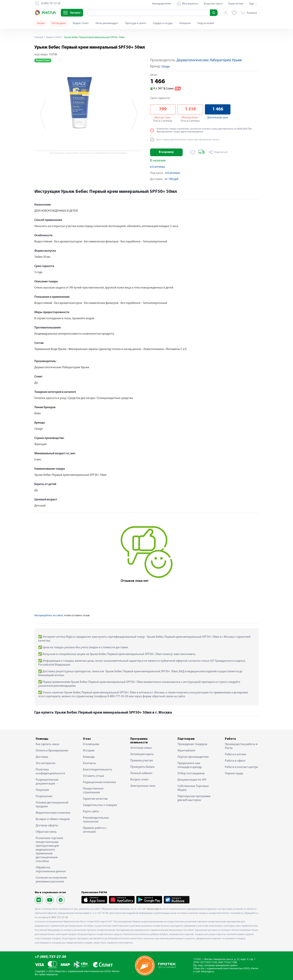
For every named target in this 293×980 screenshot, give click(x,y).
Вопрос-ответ (139, 780)
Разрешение (44, 796)
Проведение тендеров (192, 744)
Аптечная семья (141, 748)
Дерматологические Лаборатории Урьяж (209, 60)
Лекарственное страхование (93, 791)
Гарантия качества (95, 799)
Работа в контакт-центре (241, 767)
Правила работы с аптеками (95, 830)
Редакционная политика (99, 782)
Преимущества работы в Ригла (241, 746)
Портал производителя (193, 757)
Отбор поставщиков (191, 774)
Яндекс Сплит (81, 23)
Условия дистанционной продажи (52, 805)
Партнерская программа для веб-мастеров (194, 798)
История (89, 751)
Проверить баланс (143, 767)
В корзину (166, 152)
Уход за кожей (206, 23)
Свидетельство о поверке (100, 805)
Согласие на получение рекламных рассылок (51, 880)
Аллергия (185, 23)
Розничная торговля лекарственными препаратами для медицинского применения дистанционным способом (49, 850)
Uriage (166, 67)
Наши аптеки (236, 4)
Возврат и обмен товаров (53, 819)
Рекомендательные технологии (96, 820)
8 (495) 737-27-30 (58, 917)
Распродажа (59, 23)
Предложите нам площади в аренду (190, 765)
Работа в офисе (235, 761)
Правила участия (142, 761)
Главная (39, 37)
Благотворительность (98, 770)
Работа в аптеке (236, 754)
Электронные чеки (143, 786)
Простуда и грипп (136, 23)
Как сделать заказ (47, 744)
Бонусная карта (213, 4)
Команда (89, 757)
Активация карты (142, 754)
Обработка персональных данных (51, 870)
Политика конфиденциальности (50, 772)
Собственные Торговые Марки (193, 788)
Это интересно (46, 763)
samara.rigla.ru (154, 909)
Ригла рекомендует (107, 23)
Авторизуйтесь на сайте (49, 616)
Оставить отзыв (93, 776)
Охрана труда (234, 774)
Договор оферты (47, 826)
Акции (41, 23)
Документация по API (192, 780)
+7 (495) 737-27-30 (50, 957)
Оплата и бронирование (52, 751)
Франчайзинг (187, 751)
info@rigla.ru (207, 972)
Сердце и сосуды (163, 23)
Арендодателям (161, 4)
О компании (91, 744)
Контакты (89, 763)
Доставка (42, 757)
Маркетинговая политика (53, 813)
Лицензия (42, 790)
